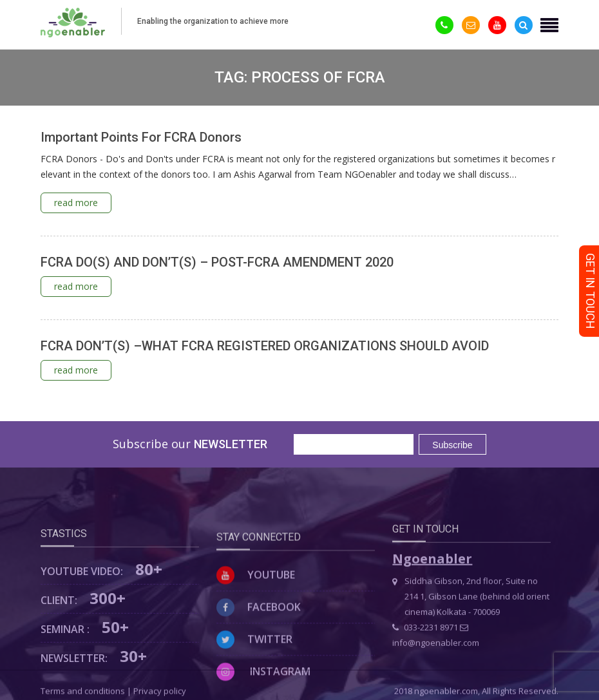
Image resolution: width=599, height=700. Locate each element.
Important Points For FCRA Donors (141, 137)
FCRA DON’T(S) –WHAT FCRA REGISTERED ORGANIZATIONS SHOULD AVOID (265, 346)
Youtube (256, 614)
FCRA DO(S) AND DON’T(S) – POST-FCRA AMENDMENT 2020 (217, 262)
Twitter (254, 678)
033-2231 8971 (425, 659)
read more (76, 203)
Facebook (259, 646)
